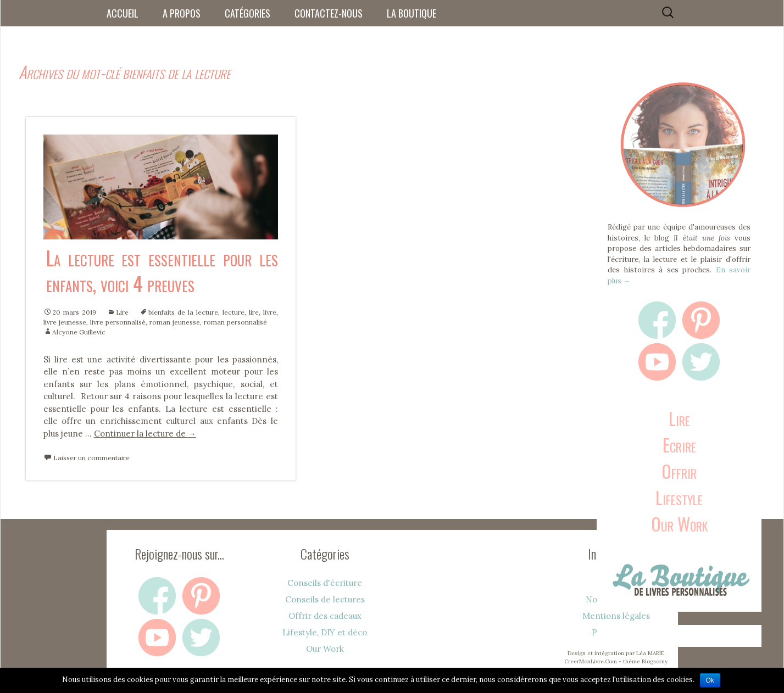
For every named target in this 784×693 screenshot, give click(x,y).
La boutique (412, 13)
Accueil (123, 13)
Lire (122, 312)
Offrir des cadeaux (325, 616)
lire (254, 312)
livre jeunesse (65, 322)
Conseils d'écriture (325, 583)
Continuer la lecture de (145, 434)
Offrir (679, 471)
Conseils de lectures (325, 599)
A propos (182, 13)
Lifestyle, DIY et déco (325, 632)
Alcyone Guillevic (79, 332)
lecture (233, 312)
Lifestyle (679, 497)
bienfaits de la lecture (183, 312)
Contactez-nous (329, 13)
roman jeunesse (175, 322)
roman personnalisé (235, 322)
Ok (710, 680)
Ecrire (679, 445)
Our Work (679, 524)
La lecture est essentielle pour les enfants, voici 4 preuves (162, 270)
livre (270, 312)
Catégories (248, 13)
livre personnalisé (118, 322)
